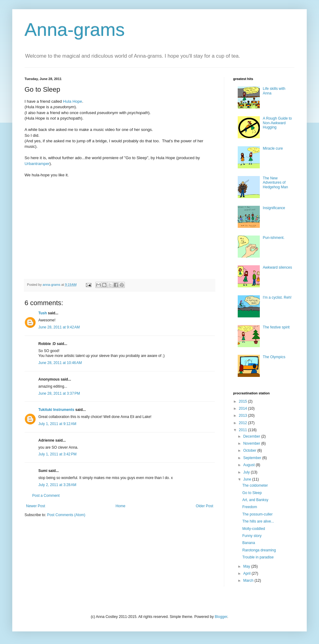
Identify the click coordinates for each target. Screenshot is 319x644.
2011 (244, 430)
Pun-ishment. (274, 238)
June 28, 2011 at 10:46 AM (60, 363)
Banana (249, 543)
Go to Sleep (252, 493)
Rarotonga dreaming (259, 550)
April (247, 573)
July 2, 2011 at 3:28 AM (57, 485)
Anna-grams (75, 30)
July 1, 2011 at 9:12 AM (57, 424)
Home (121, 506)
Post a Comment (46, 496)
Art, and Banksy (255, 500)
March (249, 581)
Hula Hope (72, 101)
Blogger (221, 617)
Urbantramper (37, 164)
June (248, 479)
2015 (244, 401)
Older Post (204, 506)
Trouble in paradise (258, 557)
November (252, 443)
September (253, 458)
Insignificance (274, 208)
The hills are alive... (258, 521)
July (247, 472)
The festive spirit (276, 327)
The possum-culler (258, 514)
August (250, 465)
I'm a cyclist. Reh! (277, 297)
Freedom (250, 507)
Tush (43, 313)
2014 (244, 408)
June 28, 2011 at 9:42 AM (59, 327)
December (252, 436)
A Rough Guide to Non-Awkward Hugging (277, 123)
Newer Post (36, 506)
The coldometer (255, 485)
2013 (244, 416)
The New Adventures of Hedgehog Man (275, 183)
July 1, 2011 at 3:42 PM (57, 454)
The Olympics (274, 357)
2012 (244, 423)
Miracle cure (273, 148)
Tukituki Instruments (56, 410)
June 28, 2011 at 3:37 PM (59, 393)
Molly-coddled (254, 529)
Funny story (252, 536)
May (247, 566)
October (250, 450)
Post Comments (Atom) (66, 515)
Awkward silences (277, 267)
